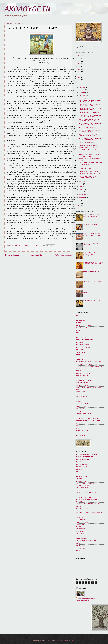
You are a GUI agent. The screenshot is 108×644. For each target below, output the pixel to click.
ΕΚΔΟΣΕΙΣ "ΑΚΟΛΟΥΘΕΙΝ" (83, 347)
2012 (79, 203)
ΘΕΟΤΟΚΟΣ (79, 357)
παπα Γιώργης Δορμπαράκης (86, 598)
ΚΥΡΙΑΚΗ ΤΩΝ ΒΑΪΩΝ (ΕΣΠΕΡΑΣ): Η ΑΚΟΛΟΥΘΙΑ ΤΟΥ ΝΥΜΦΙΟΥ (93, 263)
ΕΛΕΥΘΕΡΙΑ (79, 479)
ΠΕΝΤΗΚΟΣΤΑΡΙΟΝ (81, 396)
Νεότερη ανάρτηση (12, 255)
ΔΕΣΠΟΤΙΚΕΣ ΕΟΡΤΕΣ (82, 337)
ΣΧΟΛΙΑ (78, 423)
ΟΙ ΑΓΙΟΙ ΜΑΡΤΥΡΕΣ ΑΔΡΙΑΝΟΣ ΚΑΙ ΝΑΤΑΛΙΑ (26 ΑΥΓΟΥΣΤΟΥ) (89, 135)
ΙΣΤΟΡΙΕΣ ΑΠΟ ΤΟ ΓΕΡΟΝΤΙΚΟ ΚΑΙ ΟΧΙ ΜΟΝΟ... (90, 364)
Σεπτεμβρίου (83, 95)
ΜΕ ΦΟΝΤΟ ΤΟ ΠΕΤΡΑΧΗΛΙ (84, 380)
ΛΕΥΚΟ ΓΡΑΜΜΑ (80, 378)
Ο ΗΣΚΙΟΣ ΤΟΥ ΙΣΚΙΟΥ (82, 515)
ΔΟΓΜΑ (78, 472)
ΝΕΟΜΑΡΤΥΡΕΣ (80, 392)
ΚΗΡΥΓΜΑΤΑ (15, 248)
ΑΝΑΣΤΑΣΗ (79, 323)
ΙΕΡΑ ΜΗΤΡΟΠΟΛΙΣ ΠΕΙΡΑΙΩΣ (84, 497)
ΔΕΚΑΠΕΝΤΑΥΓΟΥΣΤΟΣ (83, 335)
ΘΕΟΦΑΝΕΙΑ (79, 359)
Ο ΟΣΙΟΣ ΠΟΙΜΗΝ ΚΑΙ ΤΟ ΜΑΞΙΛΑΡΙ (89, 127)
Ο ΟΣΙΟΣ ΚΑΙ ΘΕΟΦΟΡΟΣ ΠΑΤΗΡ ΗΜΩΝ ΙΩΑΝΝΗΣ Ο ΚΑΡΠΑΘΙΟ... (90, 139)
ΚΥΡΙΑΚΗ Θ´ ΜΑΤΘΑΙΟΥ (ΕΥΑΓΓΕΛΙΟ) (89, 174)
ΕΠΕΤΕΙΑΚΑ (79, 354)
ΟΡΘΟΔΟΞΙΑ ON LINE (82, 522)
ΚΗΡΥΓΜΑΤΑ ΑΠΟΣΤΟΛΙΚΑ (83, 373)
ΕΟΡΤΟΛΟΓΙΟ (80, 350)
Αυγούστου (82, 98)
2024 (79, 61)
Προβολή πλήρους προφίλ (83, 601)
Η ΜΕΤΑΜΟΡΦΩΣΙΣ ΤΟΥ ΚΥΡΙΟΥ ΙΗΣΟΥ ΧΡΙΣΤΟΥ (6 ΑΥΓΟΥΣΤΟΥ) (90, 177)
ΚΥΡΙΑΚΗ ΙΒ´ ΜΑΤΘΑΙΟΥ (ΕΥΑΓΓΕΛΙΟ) (90, 112)
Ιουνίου (81, 184)
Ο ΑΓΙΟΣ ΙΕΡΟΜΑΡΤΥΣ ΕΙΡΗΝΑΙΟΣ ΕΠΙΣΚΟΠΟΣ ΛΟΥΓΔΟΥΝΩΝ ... (89, 149)
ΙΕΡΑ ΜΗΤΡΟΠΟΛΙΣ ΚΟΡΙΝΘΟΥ (85, 495)
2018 (79, 77)
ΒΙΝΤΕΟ (78, 333)
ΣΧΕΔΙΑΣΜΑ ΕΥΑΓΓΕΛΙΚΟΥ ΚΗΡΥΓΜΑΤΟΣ (88, 421)
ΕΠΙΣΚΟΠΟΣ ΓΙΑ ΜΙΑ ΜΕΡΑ (86, 143)
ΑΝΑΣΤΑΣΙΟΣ (79, 462)
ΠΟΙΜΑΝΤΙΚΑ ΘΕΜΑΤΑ (82, 404)
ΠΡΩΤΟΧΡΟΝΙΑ (80, 409)
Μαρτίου (81, 192)
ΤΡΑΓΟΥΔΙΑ (79, 426)
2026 (79, 56)
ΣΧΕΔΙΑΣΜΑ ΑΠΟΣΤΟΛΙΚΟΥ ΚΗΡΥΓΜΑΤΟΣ (88, 418)
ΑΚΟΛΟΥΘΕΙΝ (27, 9)
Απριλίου (82, 189)
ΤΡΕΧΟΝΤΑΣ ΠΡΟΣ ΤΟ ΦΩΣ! (92, 272)
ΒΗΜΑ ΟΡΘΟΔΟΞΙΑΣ (82, 467)
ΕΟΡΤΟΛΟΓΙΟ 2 (80, 352)
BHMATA (78, 551)
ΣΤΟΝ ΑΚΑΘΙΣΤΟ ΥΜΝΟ (90, 224)
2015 (79, 82)
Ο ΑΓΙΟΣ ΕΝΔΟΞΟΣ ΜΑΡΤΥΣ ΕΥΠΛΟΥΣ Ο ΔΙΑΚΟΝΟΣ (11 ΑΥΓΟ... (91, 168)
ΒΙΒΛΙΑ (78, 330)
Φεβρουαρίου (83, 195)
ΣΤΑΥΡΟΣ (78, 411)
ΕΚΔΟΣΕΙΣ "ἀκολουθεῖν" (82, 474)
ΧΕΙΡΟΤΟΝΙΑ (79, 433)
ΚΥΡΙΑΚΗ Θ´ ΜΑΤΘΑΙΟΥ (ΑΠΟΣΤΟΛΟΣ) (90, 171)
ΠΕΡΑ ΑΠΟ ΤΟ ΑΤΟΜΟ (82, 538)
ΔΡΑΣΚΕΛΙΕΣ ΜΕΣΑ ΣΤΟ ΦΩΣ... (85, 340)
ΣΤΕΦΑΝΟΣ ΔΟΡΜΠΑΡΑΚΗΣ (84, 414)
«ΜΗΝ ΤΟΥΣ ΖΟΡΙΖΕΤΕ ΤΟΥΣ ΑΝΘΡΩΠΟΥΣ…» (92, 244)
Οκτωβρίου (82, 93)
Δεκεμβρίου (82, 87)
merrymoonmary (61, 640)
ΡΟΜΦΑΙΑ (79, 543)
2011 (79, 206)
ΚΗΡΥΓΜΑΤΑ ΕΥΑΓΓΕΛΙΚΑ (83, 375)
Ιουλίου (81, 181)
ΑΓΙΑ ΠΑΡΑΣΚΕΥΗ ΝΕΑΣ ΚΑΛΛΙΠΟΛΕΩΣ (87, 455)
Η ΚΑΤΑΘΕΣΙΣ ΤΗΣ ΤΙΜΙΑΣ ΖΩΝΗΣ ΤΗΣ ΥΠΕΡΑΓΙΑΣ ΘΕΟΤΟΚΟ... (90, 105)
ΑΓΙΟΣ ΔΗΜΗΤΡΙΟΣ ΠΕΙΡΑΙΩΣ (84, 457)
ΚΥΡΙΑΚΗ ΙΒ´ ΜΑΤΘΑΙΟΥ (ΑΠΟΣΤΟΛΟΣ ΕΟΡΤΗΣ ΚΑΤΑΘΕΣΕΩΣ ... (90, 109)
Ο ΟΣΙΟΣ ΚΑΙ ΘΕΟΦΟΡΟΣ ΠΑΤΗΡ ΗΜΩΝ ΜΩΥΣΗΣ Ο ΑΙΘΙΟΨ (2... (90, 124)
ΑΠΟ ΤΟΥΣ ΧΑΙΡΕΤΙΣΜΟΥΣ (83, 325)
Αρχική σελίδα (37, 255)
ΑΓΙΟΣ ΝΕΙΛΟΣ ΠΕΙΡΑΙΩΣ (83, 459)
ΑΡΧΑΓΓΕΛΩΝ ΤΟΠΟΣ (82, 464)
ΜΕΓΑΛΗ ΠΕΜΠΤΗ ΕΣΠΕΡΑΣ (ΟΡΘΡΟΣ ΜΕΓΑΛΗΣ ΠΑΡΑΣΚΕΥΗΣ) (92, 254)
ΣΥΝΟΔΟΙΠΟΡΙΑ (80, 546)
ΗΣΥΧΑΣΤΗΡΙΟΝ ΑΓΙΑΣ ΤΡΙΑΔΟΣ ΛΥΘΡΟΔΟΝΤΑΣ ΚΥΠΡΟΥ (85, 484)
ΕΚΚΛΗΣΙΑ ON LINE (81, 476)
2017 (79, 80)
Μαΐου (81, 187)
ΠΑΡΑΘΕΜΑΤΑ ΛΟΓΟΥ (82, 534)
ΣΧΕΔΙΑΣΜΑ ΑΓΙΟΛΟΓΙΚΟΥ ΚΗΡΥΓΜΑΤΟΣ (88, 416)
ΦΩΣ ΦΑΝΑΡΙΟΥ (80, 548)
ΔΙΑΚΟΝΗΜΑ (79, 469)
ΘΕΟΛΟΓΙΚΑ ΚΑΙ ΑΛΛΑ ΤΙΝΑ (84, 488)
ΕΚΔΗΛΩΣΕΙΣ (80, 342)
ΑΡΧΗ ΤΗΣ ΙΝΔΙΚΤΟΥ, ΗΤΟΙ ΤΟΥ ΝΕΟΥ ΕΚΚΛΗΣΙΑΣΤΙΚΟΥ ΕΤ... (90, 101)
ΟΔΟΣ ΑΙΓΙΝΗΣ (80, 517)
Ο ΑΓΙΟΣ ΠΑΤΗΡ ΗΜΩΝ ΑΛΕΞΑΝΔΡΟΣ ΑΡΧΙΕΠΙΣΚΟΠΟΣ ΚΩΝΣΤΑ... (90, 116)
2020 (79, 72)
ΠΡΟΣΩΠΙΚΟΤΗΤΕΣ (81, 406)
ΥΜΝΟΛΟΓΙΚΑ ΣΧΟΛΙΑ (82, 431)
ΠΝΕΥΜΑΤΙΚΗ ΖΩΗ (81, 399)
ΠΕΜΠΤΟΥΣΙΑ (80, 536)
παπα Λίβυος (79, 531)
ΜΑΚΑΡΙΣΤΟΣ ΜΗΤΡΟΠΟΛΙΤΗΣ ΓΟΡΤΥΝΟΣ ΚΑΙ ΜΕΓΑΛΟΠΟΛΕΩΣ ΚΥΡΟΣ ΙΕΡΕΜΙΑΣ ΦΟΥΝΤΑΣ (89, 512)
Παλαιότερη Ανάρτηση (63, 255)
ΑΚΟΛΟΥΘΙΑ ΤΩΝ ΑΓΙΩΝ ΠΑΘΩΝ (93, 281)
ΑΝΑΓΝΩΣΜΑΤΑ (80, 320)
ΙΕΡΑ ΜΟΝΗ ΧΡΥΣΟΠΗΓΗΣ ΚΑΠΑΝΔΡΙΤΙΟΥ (88, 504)
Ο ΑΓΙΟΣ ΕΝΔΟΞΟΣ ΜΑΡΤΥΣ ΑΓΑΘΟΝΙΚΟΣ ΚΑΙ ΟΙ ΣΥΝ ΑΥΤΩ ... (91, 155)
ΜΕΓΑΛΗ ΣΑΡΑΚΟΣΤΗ (82, 385)
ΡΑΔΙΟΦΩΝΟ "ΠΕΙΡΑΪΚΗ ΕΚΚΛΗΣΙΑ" (86, 541)
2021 (79, 69)
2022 (79, 66)
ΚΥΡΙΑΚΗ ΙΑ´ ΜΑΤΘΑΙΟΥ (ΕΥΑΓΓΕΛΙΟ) (90, 145)
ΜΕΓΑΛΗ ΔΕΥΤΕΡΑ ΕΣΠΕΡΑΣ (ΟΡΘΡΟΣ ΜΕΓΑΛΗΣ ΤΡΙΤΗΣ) (92, 215)
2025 (79, 58)
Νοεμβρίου (82, 90)
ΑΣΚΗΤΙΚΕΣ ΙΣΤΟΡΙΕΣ (82, 328)
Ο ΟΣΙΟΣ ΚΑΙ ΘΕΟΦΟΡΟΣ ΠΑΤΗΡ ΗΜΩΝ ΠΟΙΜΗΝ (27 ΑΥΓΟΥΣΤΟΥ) (90, 131)
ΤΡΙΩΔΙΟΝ (79, 428)
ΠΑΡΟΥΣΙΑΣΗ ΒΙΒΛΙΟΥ (82, 394)
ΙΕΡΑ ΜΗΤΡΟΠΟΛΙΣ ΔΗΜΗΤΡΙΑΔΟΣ (86, 493)
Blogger (73, 640)
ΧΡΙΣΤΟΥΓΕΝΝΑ (80, 435)
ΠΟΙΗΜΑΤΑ (79, 401)
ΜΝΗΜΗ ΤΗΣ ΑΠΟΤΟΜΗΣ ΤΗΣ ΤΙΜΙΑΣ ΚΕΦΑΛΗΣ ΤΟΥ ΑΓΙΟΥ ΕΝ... (90, 120)
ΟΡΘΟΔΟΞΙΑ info (80, 520)
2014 (79, 85)
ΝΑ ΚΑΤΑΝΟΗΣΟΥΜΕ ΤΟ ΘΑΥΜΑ (88, 152)
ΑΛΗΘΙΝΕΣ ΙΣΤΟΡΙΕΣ (82, 318)
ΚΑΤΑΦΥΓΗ (79, 506)
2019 (79, 74)
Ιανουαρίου (82, 197)
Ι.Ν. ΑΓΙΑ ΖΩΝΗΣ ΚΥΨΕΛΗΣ (83, 490)
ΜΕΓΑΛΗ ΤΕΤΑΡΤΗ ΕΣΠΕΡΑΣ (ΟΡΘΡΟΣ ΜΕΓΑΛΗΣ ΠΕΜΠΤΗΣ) (93, 234)
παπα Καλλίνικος (80, 529)
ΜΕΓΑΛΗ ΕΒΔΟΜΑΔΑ (82, 383)
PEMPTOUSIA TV (81, 553)
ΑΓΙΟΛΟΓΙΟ (79, 315)
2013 (79, 201)
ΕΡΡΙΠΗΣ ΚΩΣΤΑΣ (81, 481)
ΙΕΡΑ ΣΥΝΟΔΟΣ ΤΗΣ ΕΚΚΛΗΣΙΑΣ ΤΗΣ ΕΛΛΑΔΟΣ (90, 362)
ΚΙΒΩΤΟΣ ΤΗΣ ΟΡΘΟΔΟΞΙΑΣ (84, 509)
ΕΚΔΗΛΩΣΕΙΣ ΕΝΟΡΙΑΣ (82, 345)
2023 (79, 64)
